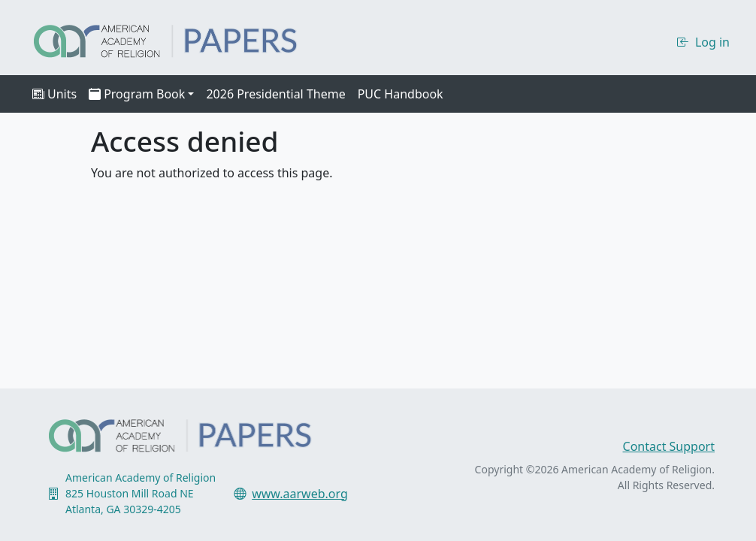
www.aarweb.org (300, 494)
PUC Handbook (401, 94)
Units (54, 94)
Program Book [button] (137, 94)
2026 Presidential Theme (275, 94)
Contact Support (669, 446)
